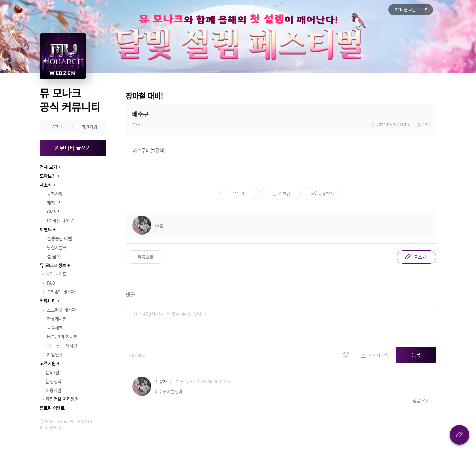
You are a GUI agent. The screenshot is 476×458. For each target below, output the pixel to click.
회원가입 (89, 126)
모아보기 (48, 176)
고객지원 (48, 363)
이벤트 (46, 229)
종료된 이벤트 (52, 408)
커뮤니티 (48, 301)
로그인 (56, 126)
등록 (416, 355)
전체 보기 (48, 167)
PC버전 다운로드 (409, 10)
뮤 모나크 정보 (53, 265)
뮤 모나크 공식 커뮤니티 (70, 100)
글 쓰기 (459, 435)
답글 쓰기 (421, 400)
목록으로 (145, 257)
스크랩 (284, 194)
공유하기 (326, 194)
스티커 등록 (346, 355)
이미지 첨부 (375, 353)
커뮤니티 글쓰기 (73, 148)
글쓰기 (420, 257)
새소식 (46, 185)
